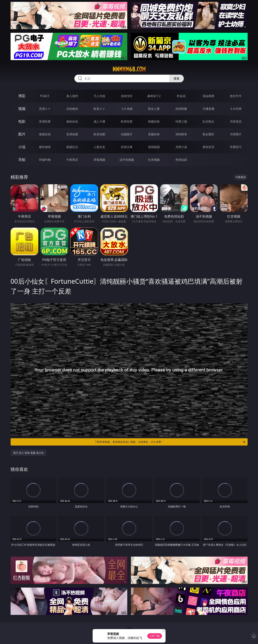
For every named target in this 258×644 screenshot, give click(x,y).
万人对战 (99, 96)
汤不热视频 (127, 160)
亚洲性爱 (45, 121)
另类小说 (181, 147)
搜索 (176, 78)
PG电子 (45, 96)
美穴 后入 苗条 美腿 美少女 (29, 453)
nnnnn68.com (129, 69)
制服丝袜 (154, 121)
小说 (22, 147)
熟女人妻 (154, 109)
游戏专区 (127, 96)
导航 (22, 160)
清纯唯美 (181, 134)
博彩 (22, 96)
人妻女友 (99, 147)
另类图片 (236, 134)
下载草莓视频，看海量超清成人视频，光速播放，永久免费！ (170, 442)
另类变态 (236, 121)
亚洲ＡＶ (45, 109)
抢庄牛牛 (236, 96)
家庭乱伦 (72, 147)
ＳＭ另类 (236, 109)
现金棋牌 (208, 96)
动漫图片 (127, 134)
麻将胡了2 (154, 96)
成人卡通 (99, 121)
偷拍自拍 (72, 121)
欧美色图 (99, 134)
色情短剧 (181, 160)
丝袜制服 (181, 109)
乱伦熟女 (208, 121)
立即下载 (155, 636)
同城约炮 (45, 160)
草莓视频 (99, 160)
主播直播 (208, 109)
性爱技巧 (236, 147)
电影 (22, 121)
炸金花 (181, 96)
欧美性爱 (127, 121)
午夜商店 (72, 160)
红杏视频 (154, 160)
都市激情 (45, 147)
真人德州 (72, 96)
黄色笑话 (208, 147)
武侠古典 (127, 147)
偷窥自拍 (45, 134)
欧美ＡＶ (99, 109)
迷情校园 (154, 147)
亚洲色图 (72, 134)
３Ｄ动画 (127, 109)
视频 (22, 109)
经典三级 (181, 121)
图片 (22, 134)
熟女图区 (208, 134)
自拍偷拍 (72, 109)
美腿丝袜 (154, 134)
